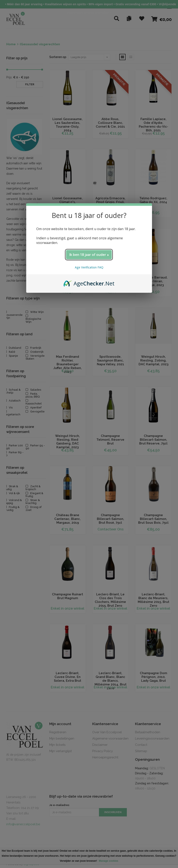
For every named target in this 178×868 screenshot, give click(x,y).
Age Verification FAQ (89, 267)
